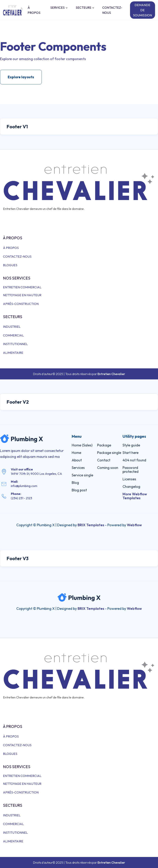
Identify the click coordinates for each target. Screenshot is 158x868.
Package (104, 445)
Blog (75, 483)
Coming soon (108, 468)
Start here (131, 453)
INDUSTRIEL (12, 327)
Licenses (129, 479)
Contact (104, 460)
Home (76, 453)
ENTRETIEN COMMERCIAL (22, 287)
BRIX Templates (91, 525)
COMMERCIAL (13, 335)
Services (78, 468)
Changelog (131, 487)
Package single (109, 453)
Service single (82, 475)
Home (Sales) (82, 445)
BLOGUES (10, 265)
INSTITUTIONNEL (15, 344)
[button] (58, 7)
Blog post (79, 490)
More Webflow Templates (135, 496)
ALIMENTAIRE (13, 353)
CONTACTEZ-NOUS (112, 10)
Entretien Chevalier (111, 374)
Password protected (131, 470)
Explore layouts (21, 77)
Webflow (134, 525)
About (77, 460)
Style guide (131, 445)
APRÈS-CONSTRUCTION (21, 304)
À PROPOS (34, 10)
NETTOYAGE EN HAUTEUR (22, 295)
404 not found (134, 460)
